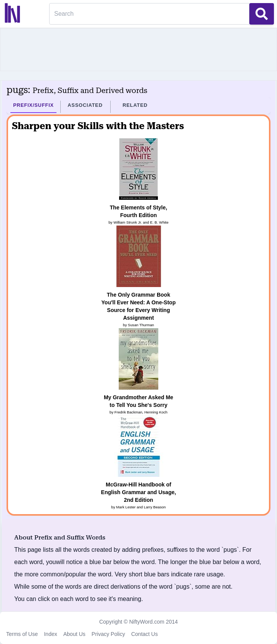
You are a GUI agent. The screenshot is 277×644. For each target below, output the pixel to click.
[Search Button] (262, 14)
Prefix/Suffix (33, 105)
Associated (85, 105)
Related (135, 105)
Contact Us (144, 634)
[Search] (149, 14)
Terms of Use (22, 634)
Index (50, 634)
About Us (75, 634)
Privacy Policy (108, 634)
